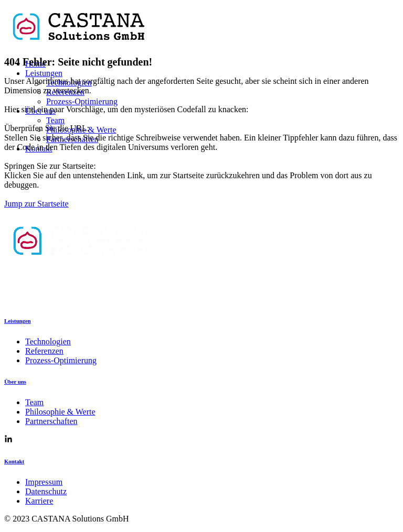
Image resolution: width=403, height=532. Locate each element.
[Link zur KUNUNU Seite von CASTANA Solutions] (83, 300)
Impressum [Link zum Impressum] (44, 482)
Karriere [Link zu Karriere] (39, 501)
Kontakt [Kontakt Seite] (14, 461)
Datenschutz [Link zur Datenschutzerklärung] (46, 491)
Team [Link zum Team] (34, 402)
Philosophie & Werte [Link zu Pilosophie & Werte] (60, 412)
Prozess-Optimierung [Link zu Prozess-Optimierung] (61, 360)
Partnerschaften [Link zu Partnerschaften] (51, 421)
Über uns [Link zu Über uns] (15, 382)
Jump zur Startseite (36, 204)
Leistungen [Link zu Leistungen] (18, 321)
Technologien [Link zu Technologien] (48, 341)
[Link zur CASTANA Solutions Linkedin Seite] (8, 440)
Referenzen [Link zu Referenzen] (44, 351)
